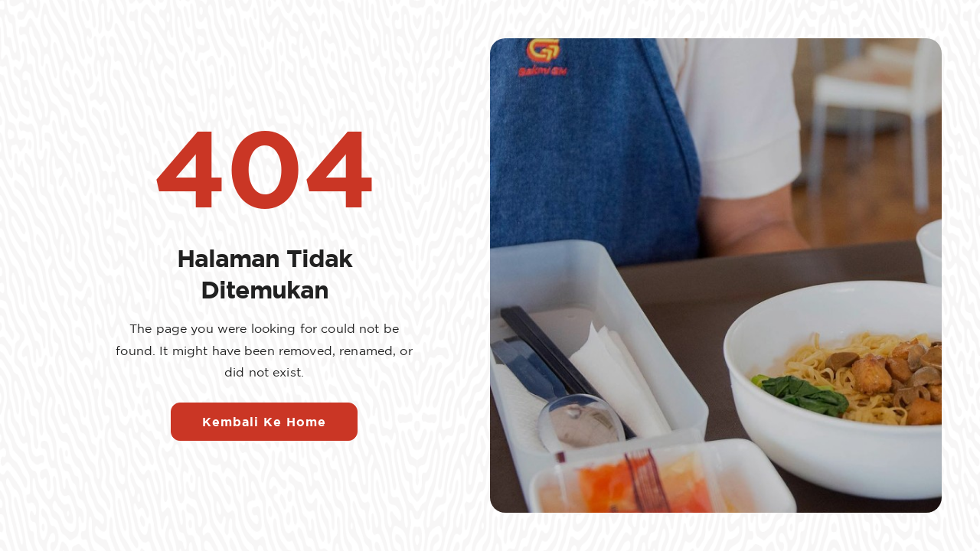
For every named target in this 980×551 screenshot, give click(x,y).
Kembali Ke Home (264, 422)
